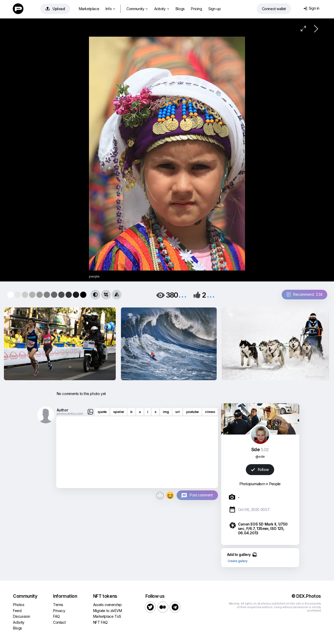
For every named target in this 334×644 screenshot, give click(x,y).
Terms (58, 605)
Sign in (311, 8)
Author (62, 410)
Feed (17, 611)
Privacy (59, 611)
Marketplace (89, 9)
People (275, 484)
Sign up (214, 9)
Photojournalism (252, 484)
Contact (59, 622)
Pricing (196, 9)
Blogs (180, 9)
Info (110, 9)
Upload (55, 9)
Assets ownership (107, 605)
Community (137, 9)
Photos (19, 605)
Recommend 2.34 (305, 294)
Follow (260, 469)
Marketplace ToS (107, 616)
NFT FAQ (100, 622)
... (182, 295)
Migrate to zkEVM (108, 611)
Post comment (201, 495)
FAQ (56, 616)
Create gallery (238, 561)
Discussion (22, 616)
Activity (162, 9)
